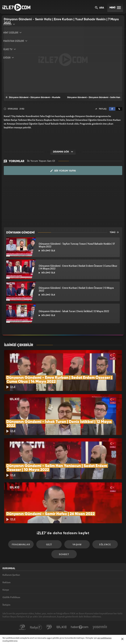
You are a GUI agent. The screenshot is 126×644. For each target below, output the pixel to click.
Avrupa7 (49, 627)
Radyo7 (36, 627)
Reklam (6, 582)
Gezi (49, 544)
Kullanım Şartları (11, 575)
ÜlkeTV (62, 627)
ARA (100, 8)
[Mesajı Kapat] (122, 639)
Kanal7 (22, 627)
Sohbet (64, 554)
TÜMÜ (114, 232)
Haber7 (80, 627)
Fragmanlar (21, 544)
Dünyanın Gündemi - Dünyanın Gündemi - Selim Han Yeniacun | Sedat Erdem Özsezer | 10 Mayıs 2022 (94, 99)
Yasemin (100, 627)
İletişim (6, 605)
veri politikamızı (104, 638)
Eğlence (105, 544)
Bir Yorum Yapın (63, 171)
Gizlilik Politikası (11, 597)
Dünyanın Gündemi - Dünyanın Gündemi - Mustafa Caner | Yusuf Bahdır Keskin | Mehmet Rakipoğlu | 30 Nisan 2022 (33, 98)
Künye (6, 590)
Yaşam (77, 544)
